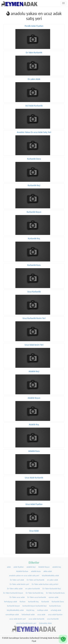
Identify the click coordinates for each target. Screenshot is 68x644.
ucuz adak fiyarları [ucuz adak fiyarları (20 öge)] (55, 614)
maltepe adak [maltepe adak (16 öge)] (42, 609)
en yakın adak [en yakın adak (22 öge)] (53, 579)
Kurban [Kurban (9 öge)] (23, 601)
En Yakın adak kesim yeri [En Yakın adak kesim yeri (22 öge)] (19, 583)
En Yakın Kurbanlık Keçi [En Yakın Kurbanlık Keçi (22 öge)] (52, 588)
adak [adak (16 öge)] (9, 566)
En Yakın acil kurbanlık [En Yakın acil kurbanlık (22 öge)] (36, 579)
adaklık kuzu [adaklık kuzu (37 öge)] (36, 570)
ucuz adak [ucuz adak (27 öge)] (41, 614)
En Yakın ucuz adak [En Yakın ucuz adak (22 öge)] (17, 596)
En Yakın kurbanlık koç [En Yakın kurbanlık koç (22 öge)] (35, 592)
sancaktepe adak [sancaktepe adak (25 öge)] (12, 614)
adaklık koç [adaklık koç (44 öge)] (57, 566)
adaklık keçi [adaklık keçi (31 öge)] (31, 566)
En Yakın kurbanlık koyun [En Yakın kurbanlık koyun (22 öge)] (13, 592)
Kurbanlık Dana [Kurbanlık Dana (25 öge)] (58, 601)
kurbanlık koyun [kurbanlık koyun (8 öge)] (13, 605)
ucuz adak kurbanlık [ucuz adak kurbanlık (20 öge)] (36, 618)
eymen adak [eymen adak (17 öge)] (54, 596)
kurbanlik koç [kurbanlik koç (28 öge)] (34, 601)
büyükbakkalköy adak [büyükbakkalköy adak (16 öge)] (50, 575)
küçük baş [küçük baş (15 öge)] (30, 609)
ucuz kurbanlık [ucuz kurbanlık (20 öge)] (53, 618)
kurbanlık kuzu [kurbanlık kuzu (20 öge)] (55, 605)
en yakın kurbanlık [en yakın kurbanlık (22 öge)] (33, 588)
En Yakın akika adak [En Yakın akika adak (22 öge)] (15, 588)
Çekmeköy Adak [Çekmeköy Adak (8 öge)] (45, 622)
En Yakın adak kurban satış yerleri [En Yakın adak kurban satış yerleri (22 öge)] (45, 583)
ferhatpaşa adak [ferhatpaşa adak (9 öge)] (11, 601)
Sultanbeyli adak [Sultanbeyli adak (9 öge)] (28, 614)
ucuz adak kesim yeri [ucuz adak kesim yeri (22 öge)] (18, 618)
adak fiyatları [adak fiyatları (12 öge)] (19, 566)
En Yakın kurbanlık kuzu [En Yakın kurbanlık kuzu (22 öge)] (55, 592)
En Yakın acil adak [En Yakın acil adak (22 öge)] (17, 579)
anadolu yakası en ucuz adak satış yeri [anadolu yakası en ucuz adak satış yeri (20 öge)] (24, 575)
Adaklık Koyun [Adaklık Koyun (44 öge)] (44, 566)
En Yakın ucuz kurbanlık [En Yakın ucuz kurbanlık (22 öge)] (37, 596)
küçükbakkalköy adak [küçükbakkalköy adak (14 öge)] (15, 609)
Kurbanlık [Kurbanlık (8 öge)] (45, 601)
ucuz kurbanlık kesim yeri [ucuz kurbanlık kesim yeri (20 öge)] (26, 622)
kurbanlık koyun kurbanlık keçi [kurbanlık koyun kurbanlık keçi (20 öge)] (35, 605)
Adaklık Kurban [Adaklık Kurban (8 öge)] (22, 570)
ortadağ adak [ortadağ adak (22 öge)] (56, 609)
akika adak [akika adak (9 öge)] (48, 570)
